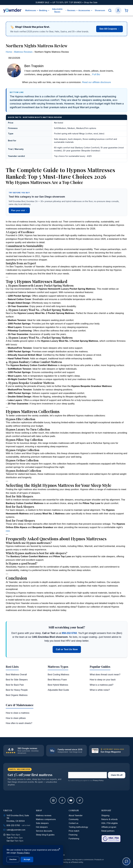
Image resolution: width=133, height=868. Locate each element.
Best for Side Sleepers (17, 680)
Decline (13, 859)
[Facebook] (62, 800)
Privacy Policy (98, 780)
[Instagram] (53, 800)
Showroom (100, 10)
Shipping (105, 815)
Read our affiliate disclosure (97, 82)
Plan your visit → (19, 210)
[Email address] (88, 775)
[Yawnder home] (12, 10)
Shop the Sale (91, 2)
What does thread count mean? (105, 675)
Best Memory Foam (57, 680)
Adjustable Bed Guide (58, 690)
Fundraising (74, 839)
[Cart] (126, 10)
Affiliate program (109, 827)
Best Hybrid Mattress (58, 685)
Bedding (44, 10)
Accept (27, 859)
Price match (74, 831)
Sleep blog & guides (45, 835)
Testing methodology (78, 827)
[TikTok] (80, 800)
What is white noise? (100, 690)
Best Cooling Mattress (58, 675)
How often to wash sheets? (19, 723)
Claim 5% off (117, 775)
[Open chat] (126, 861)
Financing (73, 835)
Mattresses (32, 10)
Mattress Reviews (23, 52)
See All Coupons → (110, 29)
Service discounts (44, 831)
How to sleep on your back (103, 680)
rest (8, 531)
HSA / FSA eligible (110, 823)
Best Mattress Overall (16, 675)
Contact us (74, 823)
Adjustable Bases (59, 10)
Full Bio (96, 74)
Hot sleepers (42, 827)
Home (9, 52)
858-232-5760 (69, 633)
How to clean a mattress (18, 713)
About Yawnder (76, 815)
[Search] (110, 10)
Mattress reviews (44, 815)
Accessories (86, 10)
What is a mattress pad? (102, 685)
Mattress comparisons (46, 819)
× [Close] (59, 848)
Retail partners (108, 831)
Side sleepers (42, 823)
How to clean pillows (16, 718)
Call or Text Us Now (67, 649)
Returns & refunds (110, 819)
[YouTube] (71, 800)
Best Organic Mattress (17, 695)
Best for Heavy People (17, 690)
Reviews (73, 10)
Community (74, 819)
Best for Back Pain (15, 685)
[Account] (118, 10)
